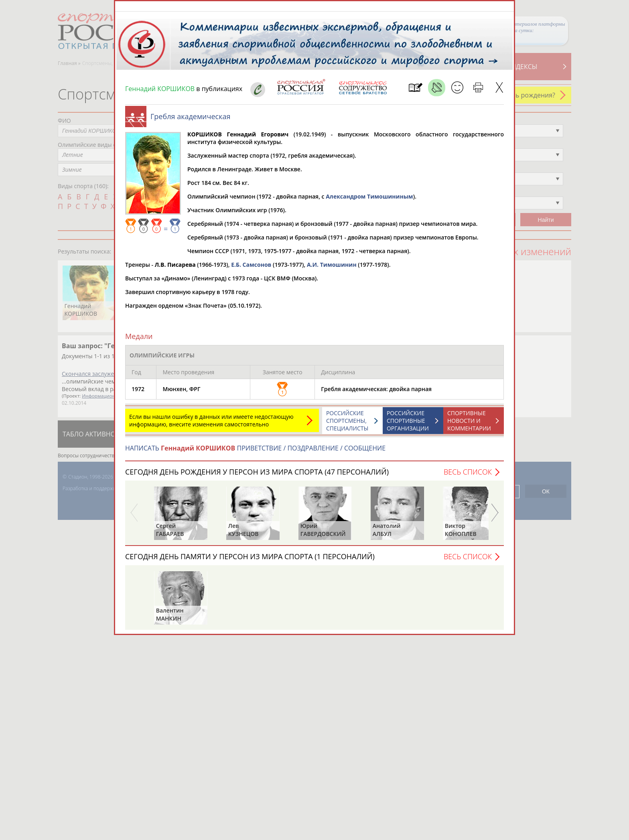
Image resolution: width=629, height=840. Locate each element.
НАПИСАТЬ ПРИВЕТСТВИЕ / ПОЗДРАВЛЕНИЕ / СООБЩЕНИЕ (255, 452)
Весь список (468, 476)
